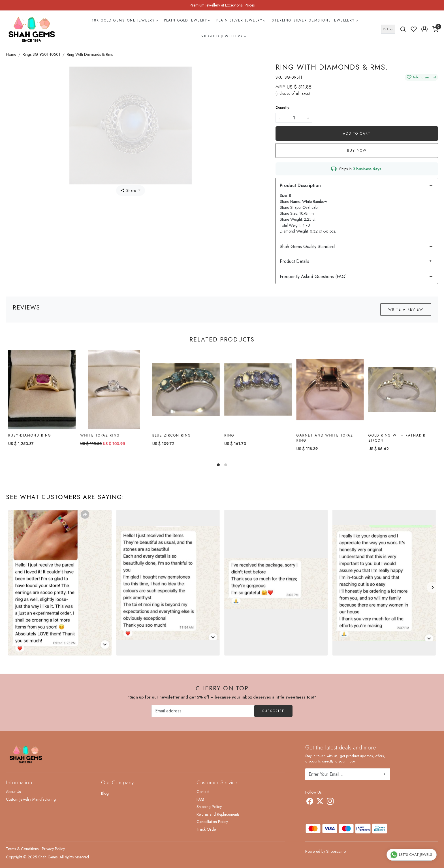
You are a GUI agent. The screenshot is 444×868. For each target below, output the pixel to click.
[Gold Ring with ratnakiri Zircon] (402, 390)
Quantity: (283, 108)
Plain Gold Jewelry (187, 20)
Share (128, 190)
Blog (105, 793)
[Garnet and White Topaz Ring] (330, 389)
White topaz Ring (100, 435)
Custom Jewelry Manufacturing (31, 799)
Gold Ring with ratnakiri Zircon (398, 439)
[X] (320, 802)
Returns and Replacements (218, 814)
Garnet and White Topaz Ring (325, 438)
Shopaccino (336, 851)
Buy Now (357, 151)
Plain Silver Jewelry (241, 20)
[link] (403, 29)
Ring (229, 435)
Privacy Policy (53, 849)
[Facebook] (310, 802)
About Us (13, 792)
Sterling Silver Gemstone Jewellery (315, 20)
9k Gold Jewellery (223, 36)
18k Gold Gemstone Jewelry (125, 20)
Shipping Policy (209, 807)
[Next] (432, 587)
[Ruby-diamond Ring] (42, 389)
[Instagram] (330, 802)
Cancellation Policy (212, 822)
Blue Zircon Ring (172, 435)
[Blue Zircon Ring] (186, 389)
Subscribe (273, 711)
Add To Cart (357, 134)
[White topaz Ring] (114, 389)
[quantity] (294, 118)
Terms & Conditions (22, 849)
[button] (424, 29)
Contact (203, 792)
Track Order (207, 829)
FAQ (200, 799)
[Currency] (388, 29)
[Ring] (258, 389)
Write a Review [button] (406, 310)
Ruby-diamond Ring (30, 435)
